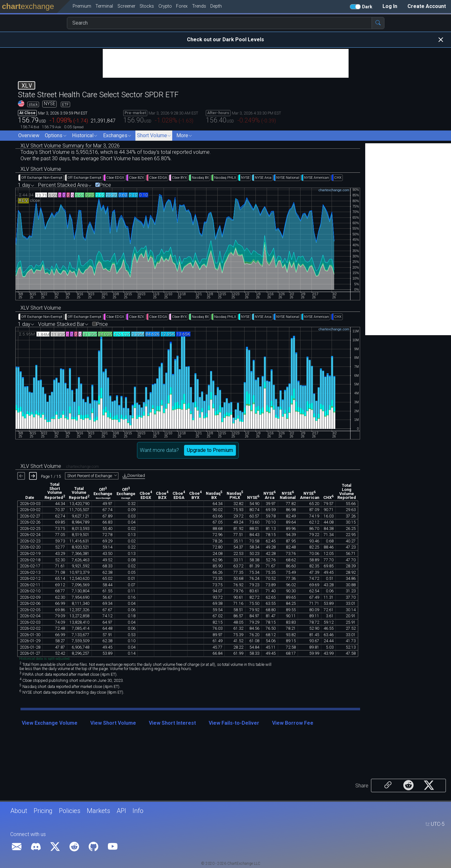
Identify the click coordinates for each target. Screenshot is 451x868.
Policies (70, 811)
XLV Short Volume (41, 169)
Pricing (43, 811)
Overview (29, 135)
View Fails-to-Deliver (234, 723)
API (121, 811)
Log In (390, 6)
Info (138, 811)
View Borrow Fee (293, 723)
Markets (98, 811)
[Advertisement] (226, 63)
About (19, 811)
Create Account (427, 6)
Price (105, 185)
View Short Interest (172, 723)
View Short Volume (113, 723)
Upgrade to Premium (210, 450)
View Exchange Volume (50, 723)
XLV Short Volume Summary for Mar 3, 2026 (70, 146)
